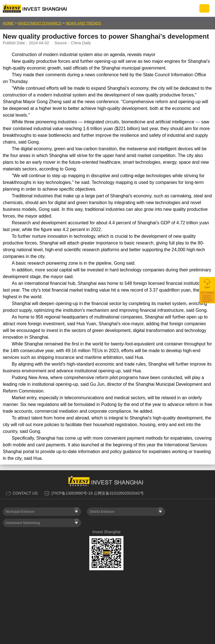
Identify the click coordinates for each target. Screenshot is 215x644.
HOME (8, 23)
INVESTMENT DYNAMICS (40, 23)
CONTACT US (25, 493)
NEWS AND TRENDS (83, 23)
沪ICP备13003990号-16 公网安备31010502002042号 (98, 493)
